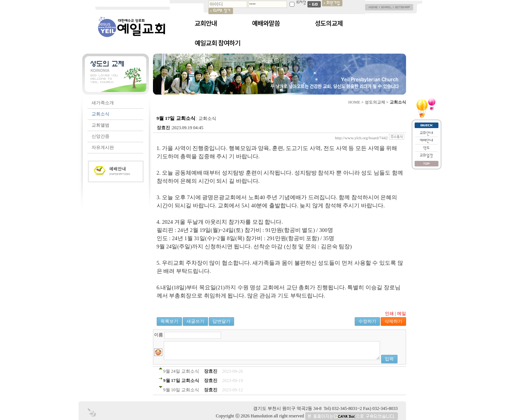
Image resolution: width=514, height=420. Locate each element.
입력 (389, 359)
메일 (402, 314)
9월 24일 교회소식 (181, 371)
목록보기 (169, 321)
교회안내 (206, 23)
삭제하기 (393, 321)
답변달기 (221, 321)
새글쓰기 (195, 321)
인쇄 (389, 314)
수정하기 (367, 321)
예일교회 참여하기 (218, 43)
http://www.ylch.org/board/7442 (361, 138)
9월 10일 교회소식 (181, 390)
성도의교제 (329, 23)
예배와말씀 (266, 23)
